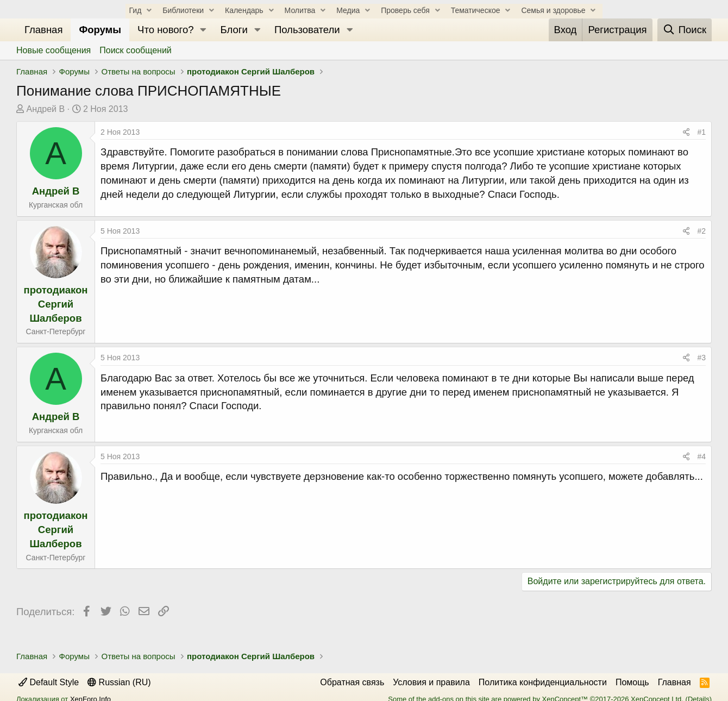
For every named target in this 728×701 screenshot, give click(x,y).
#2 (701, 231)
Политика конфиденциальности (543, 682)
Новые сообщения (54, 50)
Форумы (100, 30)
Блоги (234, 30)
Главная (43, 30)
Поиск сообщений (136, 50)
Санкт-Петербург (56, 331)
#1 (701, 132)
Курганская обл (56, 205)
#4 (701, 456)
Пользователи (307, 30)
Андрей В (45, 109)
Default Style (49, 682)
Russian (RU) (119, 682)
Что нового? (165, 30)
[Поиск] (685, 30)
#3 (701, 358)
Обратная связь (352, 682)
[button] (203, 30)
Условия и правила (431, 682)
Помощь (632, 682)
